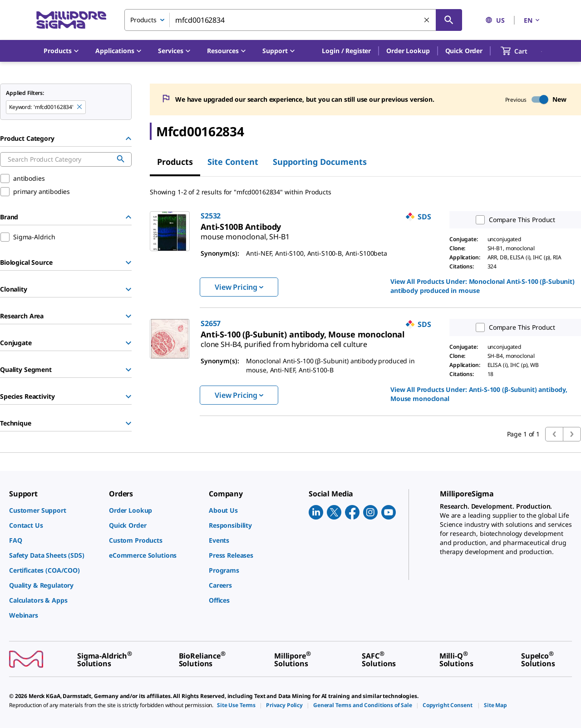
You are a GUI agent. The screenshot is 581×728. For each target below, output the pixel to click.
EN (532, 20)
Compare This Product (513, 220)
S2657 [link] (211, 323)
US (495, 20)
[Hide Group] (128, 139)
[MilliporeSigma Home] (71, 20)
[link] (245, 233)
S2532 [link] (211, 216)
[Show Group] (128, 262)
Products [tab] (175, 162)
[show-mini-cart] (522, 51)
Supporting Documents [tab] (320, 162)
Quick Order (464, 51)
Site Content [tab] (233, 162)
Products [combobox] (143, 20)
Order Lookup (408, 51)
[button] (346, 51)
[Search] (449, 20)
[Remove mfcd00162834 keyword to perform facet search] (80, 107)
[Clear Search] (427, 20)
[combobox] (293, 20)
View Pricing (239, 287)
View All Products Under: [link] (483, 286)
